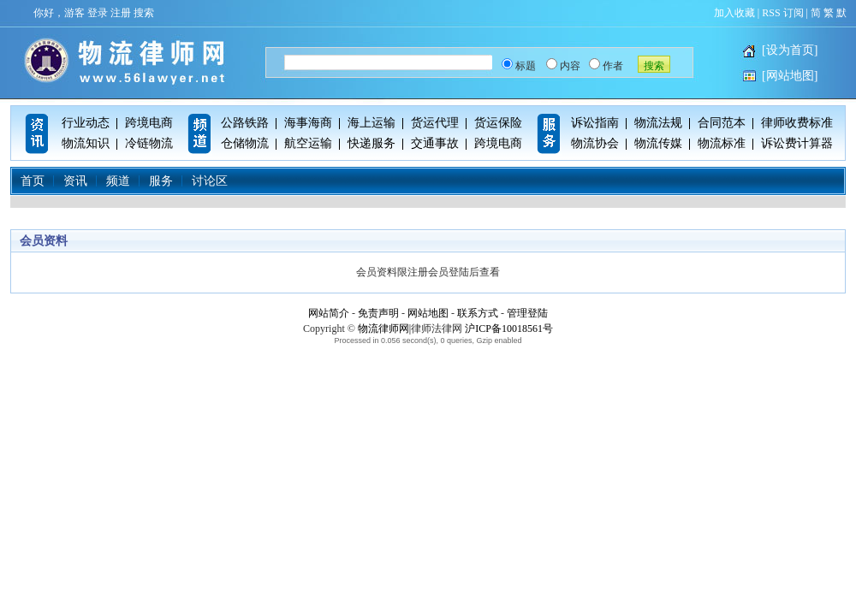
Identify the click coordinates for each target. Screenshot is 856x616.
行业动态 (86, 123)
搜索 (144, 13)
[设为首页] (790, 50)
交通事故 (435, 143)
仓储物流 (245, 143)
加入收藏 (734, 13)
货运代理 (435, 123)
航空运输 (308, 143)
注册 (121, 13)
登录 (98, 13)
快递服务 (372, 143)
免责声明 (378, 313)
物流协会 (595, 143)
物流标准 (722, 143)
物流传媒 (658, 143)
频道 (118, 181)
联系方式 (478, 313)
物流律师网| (384, 329)
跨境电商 (149, 123)
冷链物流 (149, 143)
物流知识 (86, 143)
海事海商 (308, 123)
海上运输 (372, 123)
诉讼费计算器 (797, 143)
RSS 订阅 (782, 13)
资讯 (75, 181)
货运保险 (498, 123)
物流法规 (658, 123)
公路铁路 (245, 123)
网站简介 (329, 313)
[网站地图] (790, 76)
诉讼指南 (595, 123)
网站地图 (428, 313)
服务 (161, 181)
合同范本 (722, 123)
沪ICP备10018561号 (509, 329)
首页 (33, 181)
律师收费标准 (797, 123)
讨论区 (210, 181)
